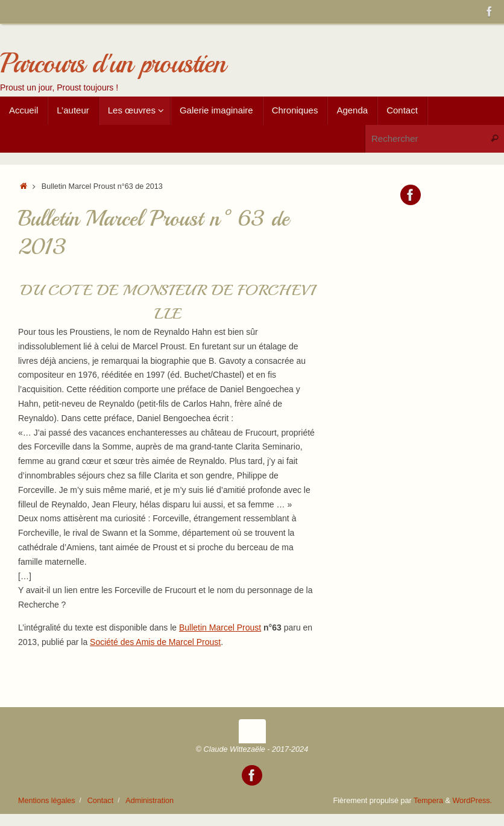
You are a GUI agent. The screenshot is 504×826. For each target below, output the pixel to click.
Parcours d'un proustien (112, 64)
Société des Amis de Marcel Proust (155, 642)
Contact (100, 801)
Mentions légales (47, 801)
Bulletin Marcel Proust (220, 627)
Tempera (428, 801)
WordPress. (472, 801)
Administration (150, 801)
